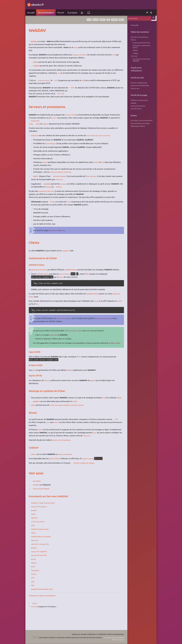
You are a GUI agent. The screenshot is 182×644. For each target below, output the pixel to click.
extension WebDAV (66, 179)
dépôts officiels (58, 473)
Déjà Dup (38, 533)
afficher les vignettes (68, 324)
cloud (79, 20)
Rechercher (151, 18)
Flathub (76, 190)
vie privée (37, 621)
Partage (37, 563)
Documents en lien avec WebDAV (139, 65)
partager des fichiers (84, 55)
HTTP (76, 88)
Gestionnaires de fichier (138, 44)
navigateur (69, 253)
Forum (64, 12)
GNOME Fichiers (79, 272)
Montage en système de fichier (139, 49)
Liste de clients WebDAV (46, 503)
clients (48, 165)
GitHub (38, 618)
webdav (131, 111)
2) (81, 200)
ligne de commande (71, 469)
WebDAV (38, 41)
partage (87, 20)
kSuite (56, 205)
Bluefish (37, 525)
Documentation (49, 12)
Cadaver (37, 469)
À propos (75, 12)
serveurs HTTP (74, 115)
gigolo (97, 389)
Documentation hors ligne (137, 133)
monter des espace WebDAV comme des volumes (74, 417)
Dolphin (74, 379)
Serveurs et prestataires (136, 38)
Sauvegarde (39, 585)
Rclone (37, 574)
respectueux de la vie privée (107, 138)
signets (100, 307)
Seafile (39, 179)
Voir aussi (131, 60)
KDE (108, 165)
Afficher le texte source (136, 107)
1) (43, 179)
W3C (63, 80)
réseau (118, 20)
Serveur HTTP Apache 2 (44, 521)
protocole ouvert (48, 80)
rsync (51, 437)
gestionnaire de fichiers (44, 272)
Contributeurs (37, 610)
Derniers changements (136, 88)
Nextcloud (38, 138)
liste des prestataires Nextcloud (65, 175)
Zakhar (47, 610)
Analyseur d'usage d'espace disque (48, 518)
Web (79, 47)
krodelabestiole (57, 610)
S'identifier (132, 25)
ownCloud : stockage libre (44, 559)
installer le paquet (94, 473)
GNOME (101, 165)
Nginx (34, 127)
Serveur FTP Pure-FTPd (44, 570)
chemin (35, 310)
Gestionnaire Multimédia (137, 92)
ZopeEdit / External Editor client (47, 604)
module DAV (48, 124)
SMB (36, 596)
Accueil (34, 12)
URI (95, 280)
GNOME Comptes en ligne (78, 336)
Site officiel (41, 496)
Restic (36, 581)
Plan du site (132, 95)
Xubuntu (51, 389)
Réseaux (37, 578)
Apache (57, 121)
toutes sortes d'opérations (66, 455)
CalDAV (40, 62)
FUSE (108, 406)
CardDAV (40, 66)
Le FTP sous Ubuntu (42, 536)
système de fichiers (40, 303)
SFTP (36, 434)
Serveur (37, 589)
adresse (64, 283)
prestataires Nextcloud (51, 194)
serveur (95, 20)
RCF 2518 (65, 93)
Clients (130, 41)
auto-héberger (55, 146)
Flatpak (64, 190)
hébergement (58, 233)
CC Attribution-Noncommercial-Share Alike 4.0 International (106, 639)
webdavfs (40, 413)
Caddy (42, 127)
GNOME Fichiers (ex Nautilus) (46, 551)
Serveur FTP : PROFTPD (44, 566)
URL (47, 310)
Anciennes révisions (135, 114)
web (102, 20)
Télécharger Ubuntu (135, 136)
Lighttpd (51, 127)
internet (109, 20)
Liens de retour (133, 117)
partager (69, 187)
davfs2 (37, 409)
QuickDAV (51, 187)
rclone (37, 417)
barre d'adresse (71, 280)
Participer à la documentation (139, 129)
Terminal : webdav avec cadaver (90, 478)
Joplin (36, 548)
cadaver (107, 473)
